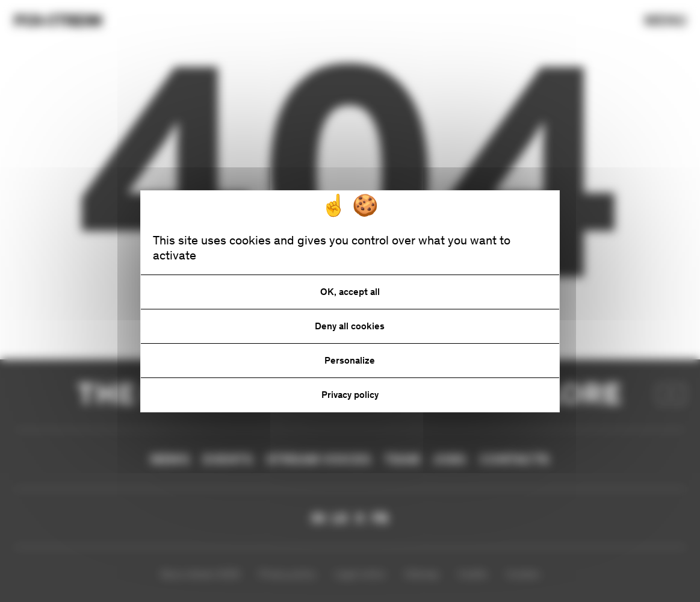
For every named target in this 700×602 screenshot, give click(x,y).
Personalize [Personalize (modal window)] (350, 360)
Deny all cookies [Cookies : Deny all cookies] (350, 326)
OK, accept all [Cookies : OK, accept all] (350, 292)
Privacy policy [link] (350, 395)
